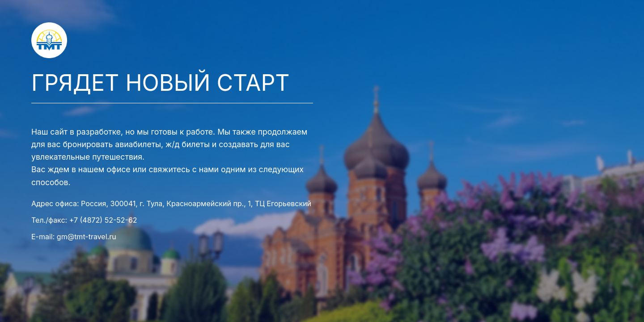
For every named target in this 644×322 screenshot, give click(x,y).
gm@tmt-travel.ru (87, 237)
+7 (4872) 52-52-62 (103, 220)
